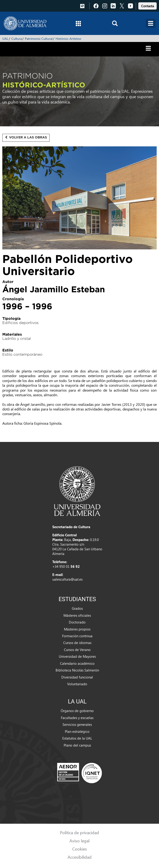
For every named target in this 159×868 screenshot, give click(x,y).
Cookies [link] (80, 849)
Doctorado (77, 622)
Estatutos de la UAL (77, 738)
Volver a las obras (26, 137)
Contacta (147, 6)
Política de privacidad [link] (79, 832)
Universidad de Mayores (77, 656)
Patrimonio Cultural (39, 39)
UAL (5, 39)
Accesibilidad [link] (80, 857)
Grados (77, 608)
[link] (147, 5)
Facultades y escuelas (77, 718)
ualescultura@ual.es (67, 579)
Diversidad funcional (77, 677)
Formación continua (77, 636)
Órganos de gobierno (77, 711)
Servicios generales (77, 724)
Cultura (17, 39)
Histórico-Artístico (68, 39)
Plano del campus (77, 745)
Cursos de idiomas (77, 643)
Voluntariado (77, 684)
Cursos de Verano (77, 650)
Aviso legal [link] (79, 841)
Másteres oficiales (77, 615)
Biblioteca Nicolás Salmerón (77, 670)
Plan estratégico (77, 731)
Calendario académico (77, 663)
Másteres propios (77, 629)
